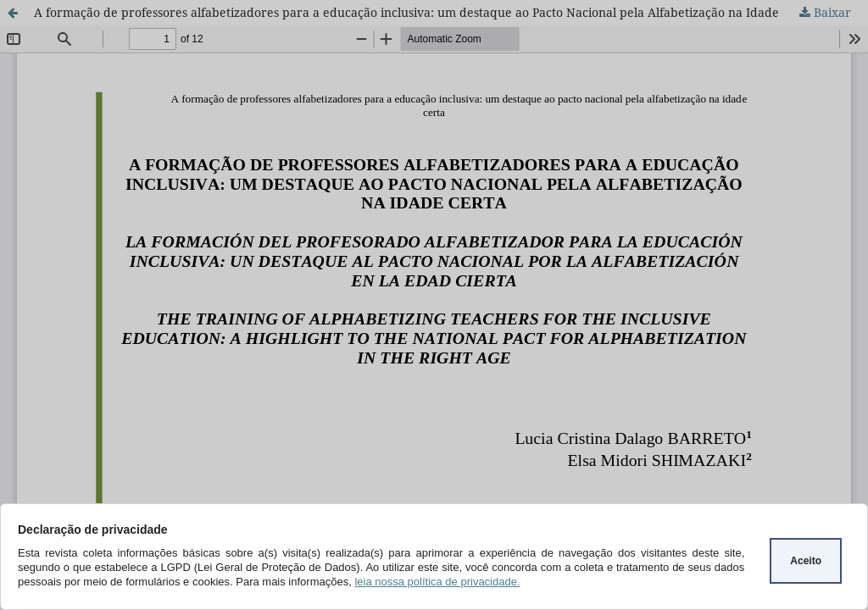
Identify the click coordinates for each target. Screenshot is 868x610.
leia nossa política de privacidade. (437, 582)
